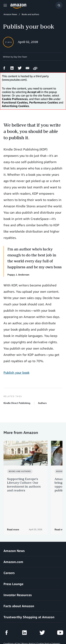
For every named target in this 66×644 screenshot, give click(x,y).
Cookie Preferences (30, 632)
